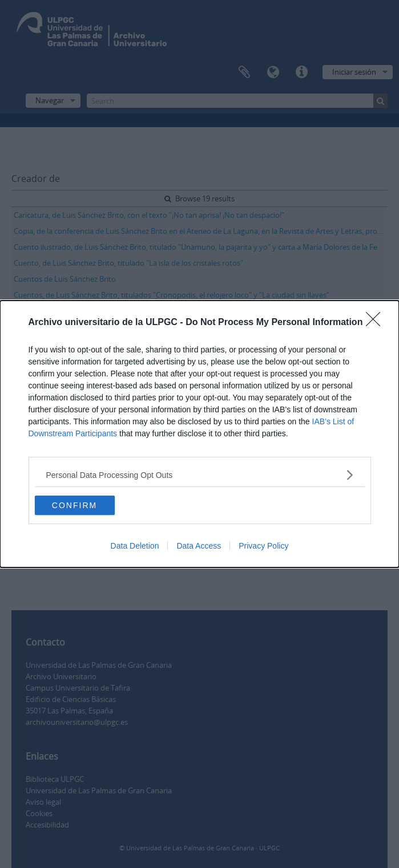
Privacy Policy (263, 546)
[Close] (377, 323)
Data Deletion (135, 546)
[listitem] (200, 475)
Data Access (199, 546)
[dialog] (199, 434)
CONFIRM (74, 505)
